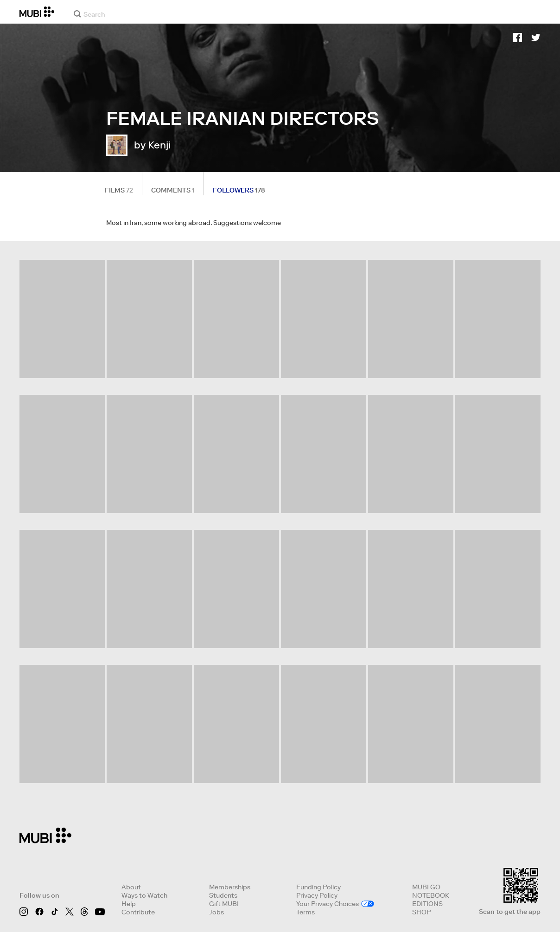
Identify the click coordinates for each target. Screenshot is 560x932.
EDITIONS (427, 904)
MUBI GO (426, 887)
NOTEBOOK (431, 895)
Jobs (216, 912)
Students (223, 895)
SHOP (421, 912)
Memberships (230, 887)
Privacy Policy (317, 895)
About (131, 887)
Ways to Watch (144, 895)
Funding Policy (318, 887)
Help (129, 904)
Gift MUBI (224, 904)
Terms (305, 912)
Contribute (138, 912)
